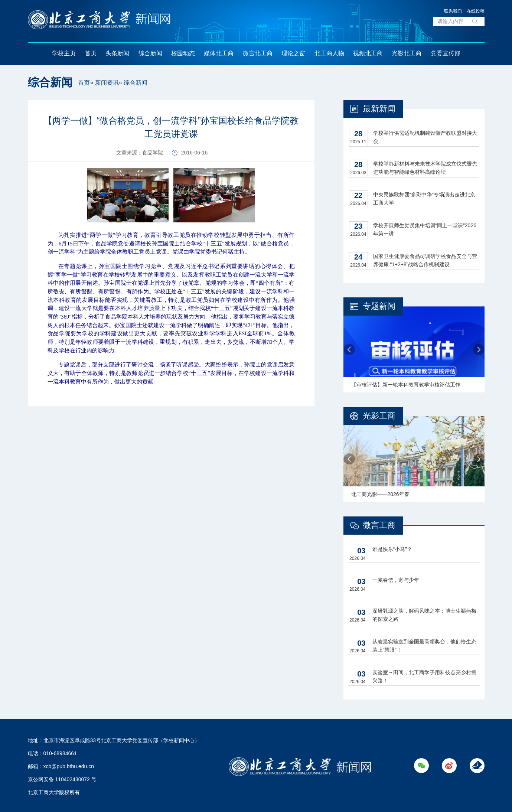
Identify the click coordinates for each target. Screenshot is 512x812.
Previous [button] (349, 350)
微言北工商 (258, 53)
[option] (414, 349)
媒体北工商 (219, 53)
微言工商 (379, 525)
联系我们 (453, 11)
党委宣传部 (446, 53)
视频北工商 (368, 53)
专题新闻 (379, 306)
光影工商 (379, 416)
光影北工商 (407, 53)
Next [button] (479, 350)
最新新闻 (379, 109)
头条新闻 (117, 53)
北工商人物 (329, 53)
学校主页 (64, 53)
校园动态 (183, 53)
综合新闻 (150, 53)
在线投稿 (476, 11)
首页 (91, 53)
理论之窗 (293, 53)
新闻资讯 (107, 83)
